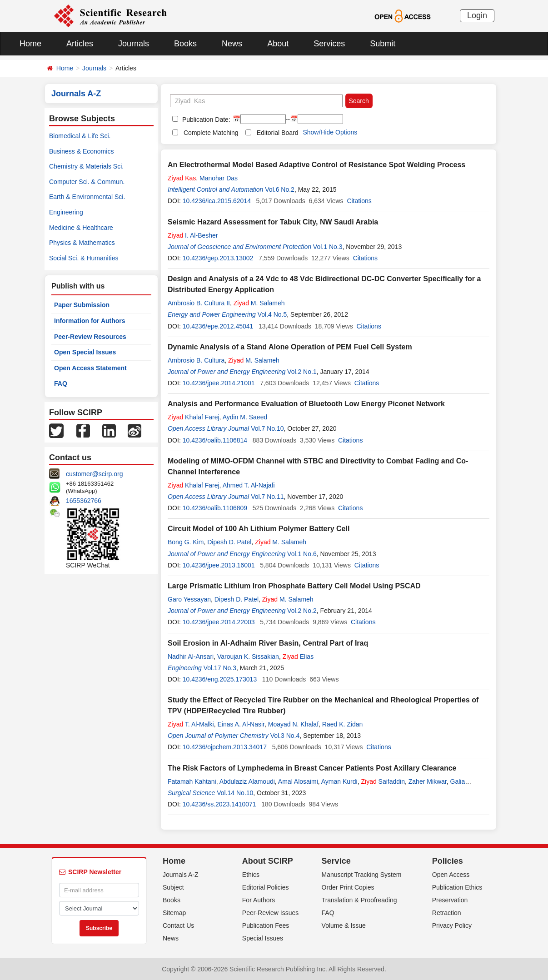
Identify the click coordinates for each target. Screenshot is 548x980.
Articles (80, 44)
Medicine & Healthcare (81, 228)
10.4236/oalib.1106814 (215, 440)
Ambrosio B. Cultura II (199, 303)
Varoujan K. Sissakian (248, 657)
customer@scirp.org (94, 474)
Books (185, 44)
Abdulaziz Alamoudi (247, 781)
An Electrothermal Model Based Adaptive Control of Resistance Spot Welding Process (316, 165)
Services (329, 44)
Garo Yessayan (189, 599)
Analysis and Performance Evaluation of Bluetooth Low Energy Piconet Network (306, 404)
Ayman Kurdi (339, 781)
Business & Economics (81, 151)
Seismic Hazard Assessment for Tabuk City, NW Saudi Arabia (273, 222)
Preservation (450, 900)
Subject (173, 887)
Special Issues (263, 938)
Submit (383, 44)
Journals (134, 44)
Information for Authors (90, 321)
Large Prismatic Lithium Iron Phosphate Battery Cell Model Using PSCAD (294, 586)
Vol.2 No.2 (302, 611)
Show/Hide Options (330, 132)
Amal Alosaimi (298, 781)
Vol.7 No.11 (267, 497)
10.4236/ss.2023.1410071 (219, 804)
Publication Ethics (457, 887)
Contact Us (178, 925)
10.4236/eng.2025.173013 (220, 679)
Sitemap (174, 913)
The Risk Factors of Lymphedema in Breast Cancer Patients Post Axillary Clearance (312, 768)
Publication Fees (266, 925)
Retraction (447, 913)
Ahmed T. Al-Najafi (249, 485)
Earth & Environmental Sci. (87, 197)
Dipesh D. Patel (229, 542)
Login (477, 15)
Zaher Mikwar (428, 781)
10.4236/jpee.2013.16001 (219, 565)
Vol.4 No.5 (272, 314)
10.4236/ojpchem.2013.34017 (225, 747)
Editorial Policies (266, 887)
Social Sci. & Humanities (84, 258)
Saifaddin (383, 781)
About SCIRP (268, 861)
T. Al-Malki (191, 724)
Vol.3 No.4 (285, 736)
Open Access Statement (90, 368)
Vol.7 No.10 (267, 428)
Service (336, 861)
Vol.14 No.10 (235, 793)
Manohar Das (219, 178)
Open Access (451, 875)
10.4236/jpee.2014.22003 (219, 622)
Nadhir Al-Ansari (191, 657)
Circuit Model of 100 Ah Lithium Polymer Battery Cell (259, 529)
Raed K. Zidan (343, 724)
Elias (298, 657)
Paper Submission (82, 305)
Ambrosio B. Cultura (196, 360)
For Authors (259, 900)
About (278, 44)
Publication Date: (205, 119)
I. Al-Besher (193, 235)
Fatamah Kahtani (192, 781)
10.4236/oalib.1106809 (215, 508)
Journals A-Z (181, 875)
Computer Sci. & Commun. (87, 182)
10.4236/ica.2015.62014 (217, 201)
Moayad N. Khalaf (293, 724)
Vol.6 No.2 (280, 189)
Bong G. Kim (186, 542)
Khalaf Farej (194, 417)
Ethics (251, 875)
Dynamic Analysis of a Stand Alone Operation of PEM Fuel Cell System (290, 347)
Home (30, 44)
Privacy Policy (452, 925)
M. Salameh (259, 303)
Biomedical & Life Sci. (80, 136)
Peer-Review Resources (90, 337)
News (232, 44)
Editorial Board (278, 133)
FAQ (61, 383)
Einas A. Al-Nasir (241, 724)
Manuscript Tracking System (362, 875)
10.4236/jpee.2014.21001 (219, 383)
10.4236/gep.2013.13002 (218, 258)
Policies (448, 861)
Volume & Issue (344, 925)
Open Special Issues (85, 352)
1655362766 (84, 501)
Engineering (66, 212)
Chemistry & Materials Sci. (86, 166)
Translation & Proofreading (359, 900)
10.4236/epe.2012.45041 (218, 326)
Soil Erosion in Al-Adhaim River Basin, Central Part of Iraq (268, 643)
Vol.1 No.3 (328, 247)
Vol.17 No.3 (220, 668)
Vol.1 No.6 (302, 554)
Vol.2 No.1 (302, 372)
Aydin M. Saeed (245, 417)
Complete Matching (211, 133)
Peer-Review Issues (271, 913)
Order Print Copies (348, 887)
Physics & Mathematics (82, 243)
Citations (359, 201)
